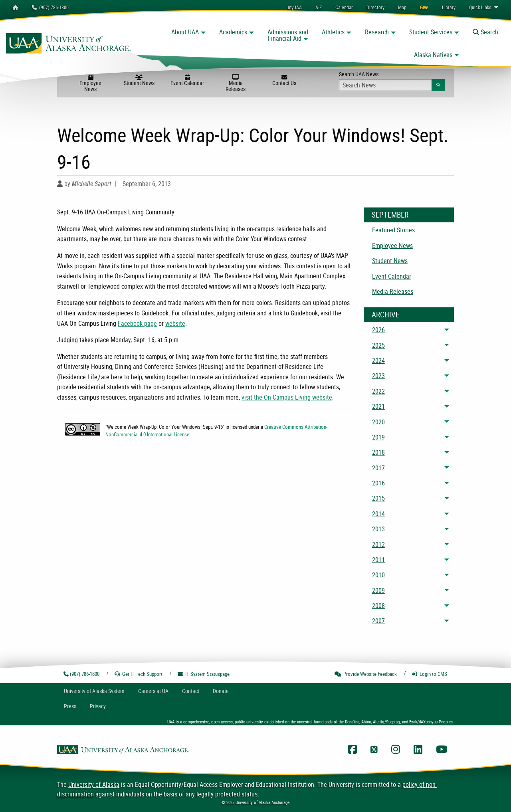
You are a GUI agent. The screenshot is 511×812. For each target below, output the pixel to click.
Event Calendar (187, 81)
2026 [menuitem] (378, 330)
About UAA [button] (185, 32)
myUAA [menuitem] (295, 7)
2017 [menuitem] (378, 468)
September (390, 215)
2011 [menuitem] (378, 560)
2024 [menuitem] (378, 360)
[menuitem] (344, 7)
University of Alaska (94, 784)
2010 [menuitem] (378, 575)
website (175, 323)
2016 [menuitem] (378, 483)
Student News (139, 81)
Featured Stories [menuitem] (393, 230)
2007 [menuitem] (378, 621)
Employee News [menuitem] (392, 246)
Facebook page (137, 323)
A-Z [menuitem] (319, 7)
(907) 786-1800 (50, 7)
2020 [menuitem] (378, 422)
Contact (191, 691)
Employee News (90, 84)
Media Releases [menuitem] (393, 291)
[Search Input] (385, 85)
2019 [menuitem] (378, 437)
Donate (221, 691)
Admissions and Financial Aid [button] (288, 35)
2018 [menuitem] (378, 452)
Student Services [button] (431, 32)
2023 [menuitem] (378, 376)
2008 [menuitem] (378, 606)
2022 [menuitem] (378, 391)
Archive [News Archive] (385, 315)
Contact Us (284, 81)
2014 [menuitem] (378, 514)
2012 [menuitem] (378, 545)
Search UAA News (392, 81)
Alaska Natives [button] (433, 55)
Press (70, 706)
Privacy (98, 706)
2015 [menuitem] (378, 498)
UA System (94, 691)
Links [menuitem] (480, 7)
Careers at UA (153, 691)
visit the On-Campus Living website (287, 397)
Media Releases (236, 84)
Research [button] (377, 32)
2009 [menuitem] (378, 590)
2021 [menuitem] (378, 406)
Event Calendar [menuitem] (392, 276)
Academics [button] (233, 32)
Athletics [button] (333, 32)
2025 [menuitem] (378, 345)
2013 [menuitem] (378, 529)
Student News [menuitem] (390, 261)
